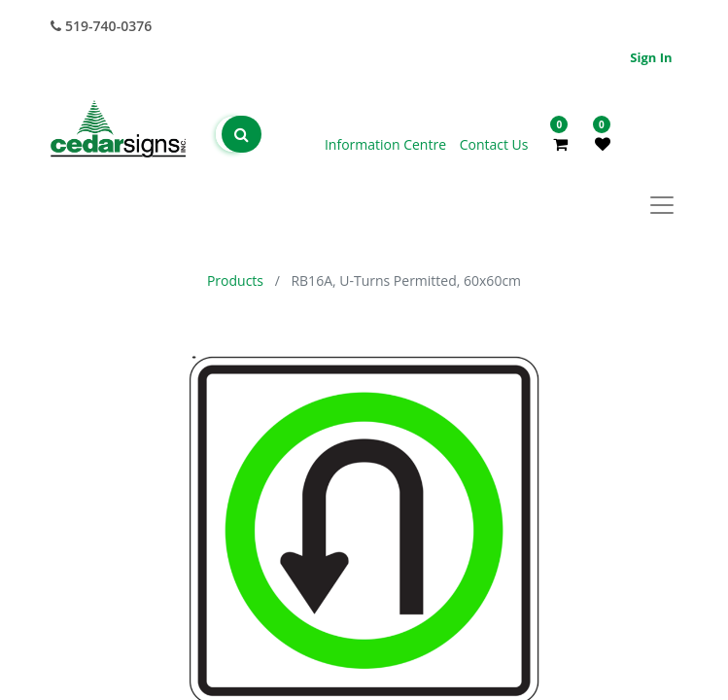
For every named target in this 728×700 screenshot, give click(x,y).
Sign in (651, 57)
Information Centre (387, 144)
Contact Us (494, 144)
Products (235, 280)
